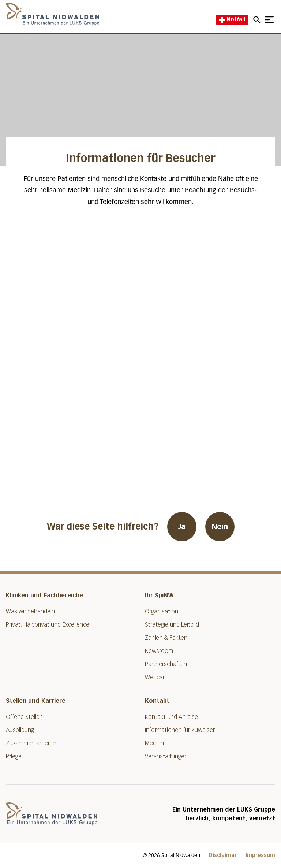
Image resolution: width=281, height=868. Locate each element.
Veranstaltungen (166, 756)
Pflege (14, 756)
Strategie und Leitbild (172, 625)
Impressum (260, 855)
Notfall (232, 20)
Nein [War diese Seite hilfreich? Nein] (220, 527)
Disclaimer (223, 855)
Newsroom (159, 651)
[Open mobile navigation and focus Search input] (258, 20)
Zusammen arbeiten (32, 743)
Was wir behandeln (30, 611)
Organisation (162, 611)
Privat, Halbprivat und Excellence (48, 625)
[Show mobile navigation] (269, 20)
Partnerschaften (166, 664)
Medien (154, 743)
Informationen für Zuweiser (180, 730)
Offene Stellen (24, 717)
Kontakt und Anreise (171, 717)
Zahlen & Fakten (166, 638)
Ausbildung (20, 730)
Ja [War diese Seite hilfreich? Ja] (182, 527)
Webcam (156, 677)
